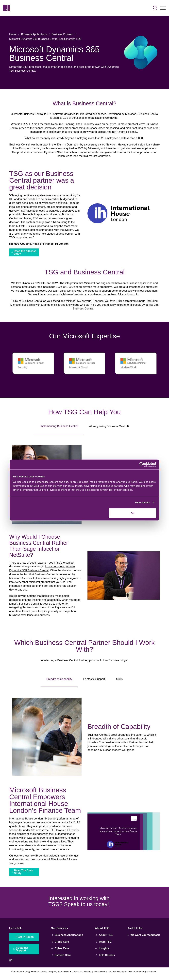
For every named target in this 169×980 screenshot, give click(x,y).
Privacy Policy (100, 976)
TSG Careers (105, 959)
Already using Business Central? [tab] (109, 428)
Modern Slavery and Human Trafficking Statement (134, 976)
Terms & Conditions (81, 976)
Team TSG (103, 945)
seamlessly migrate (114, 307)
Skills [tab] (119, 682)
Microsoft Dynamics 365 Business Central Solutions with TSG (45, 39)
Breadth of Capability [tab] (59, 682)
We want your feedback (143, 938)
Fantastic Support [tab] (94, 682)
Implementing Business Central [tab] (59, 428)
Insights (102, 952)
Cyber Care (60, 952)
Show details (142, 502)
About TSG (104, 938)
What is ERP (18, 124)
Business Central (32, 114)
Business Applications (34, 34)
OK (133, 513)
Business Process (62, 34)
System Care (61, 959)
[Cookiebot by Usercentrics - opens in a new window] (142, 465)
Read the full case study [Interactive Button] (25, 254)
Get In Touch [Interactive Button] (26, 941)
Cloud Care (60, 945)
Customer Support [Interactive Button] (23, 953)
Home (13, 34)
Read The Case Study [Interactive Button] (24, 875)
